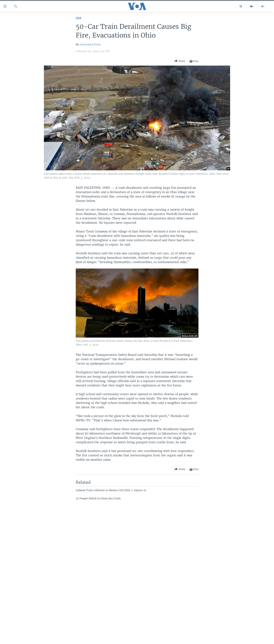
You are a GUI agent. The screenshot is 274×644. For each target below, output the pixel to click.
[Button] (180, 61)
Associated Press (90, 44)
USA (78, 18)
